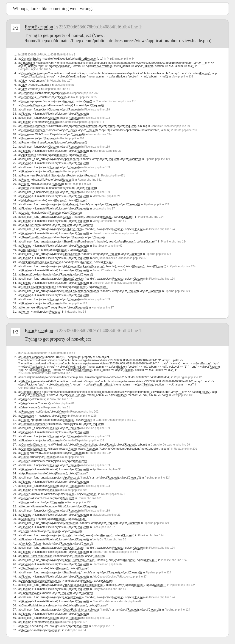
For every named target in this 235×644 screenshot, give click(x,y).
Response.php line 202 (84, 93)
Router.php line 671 (113, 176)
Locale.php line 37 (104, 209)
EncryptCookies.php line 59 (109, 270)
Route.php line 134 (100, 134)
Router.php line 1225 (84, 97)
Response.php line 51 (57, 89)
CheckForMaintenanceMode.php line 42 (117, 283)
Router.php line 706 (75, 171)
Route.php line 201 (186, 130)
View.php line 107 (61, 81)
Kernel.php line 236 (79, 184)
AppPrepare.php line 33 (107, 151)
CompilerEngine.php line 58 (35, 69)
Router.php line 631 (90, 180)
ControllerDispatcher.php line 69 (170, 126)
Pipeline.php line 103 (97, 118)
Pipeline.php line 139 (97, 110)
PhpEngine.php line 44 (121, 59)
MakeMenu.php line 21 (106, 196)
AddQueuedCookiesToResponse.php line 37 (120, 258)
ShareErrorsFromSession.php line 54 (115, 233)
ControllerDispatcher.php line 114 (84, 122)
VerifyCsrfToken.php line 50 (109, 221)
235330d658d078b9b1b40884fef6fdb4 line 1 (100, 27)
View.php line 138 (182, 77)
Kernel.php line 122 (75, 303)
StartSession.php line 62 (107, 246)
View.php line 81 (64, 85)
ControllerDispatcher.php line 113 (116, 101)
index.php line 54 (76, 312)
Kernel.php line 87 (103, 308)
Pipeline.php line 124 (157, 159)
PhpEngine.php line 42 (188, 377)
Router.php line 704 (72, 138)
